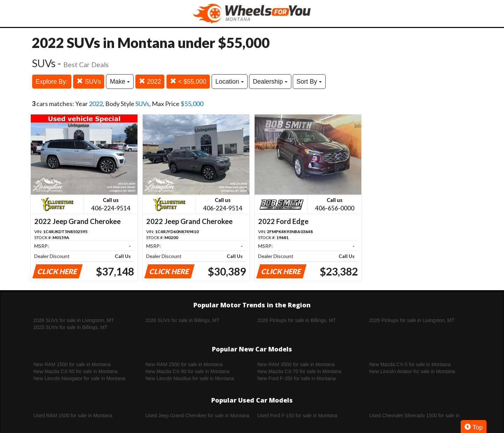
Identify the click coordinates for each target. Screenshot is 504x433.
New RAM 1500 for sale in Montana (72, 364)
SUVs (89, 81)
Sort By (309, 82)
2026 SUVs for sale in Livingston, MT (74, 320)
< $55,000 (188, 81)
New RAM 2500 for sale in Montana (184, 364)
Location (230, 82)
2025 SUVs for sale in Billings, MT (71, 327)
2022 (150, 81)
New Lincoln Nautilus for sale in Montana (190, 378)
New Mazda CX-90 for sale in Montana (187, 371)
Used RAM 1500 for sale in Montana (73, 415)
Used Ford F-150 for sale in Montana (297, 415)
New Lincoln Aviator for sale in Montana (412, 371)
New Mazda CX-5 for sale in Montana (410, 364)
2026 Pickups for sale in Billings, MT (297, 320)
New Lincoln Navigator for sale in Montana (80, 378)
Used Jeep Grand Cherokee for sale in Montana (197, 415)
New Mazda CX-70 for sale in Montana (299, 371)
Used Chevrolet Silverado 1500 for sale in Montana (414, 416)
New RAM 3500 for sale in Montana (296, 364)
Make (120, 82)
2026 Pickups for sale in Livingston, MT (412, 320)
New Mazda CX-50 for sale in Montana (76, 371)
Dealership (270, 82)
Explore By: (52, 82)
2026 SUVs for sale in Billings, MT (183, 320)
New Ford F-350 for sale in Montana (297, 378)
